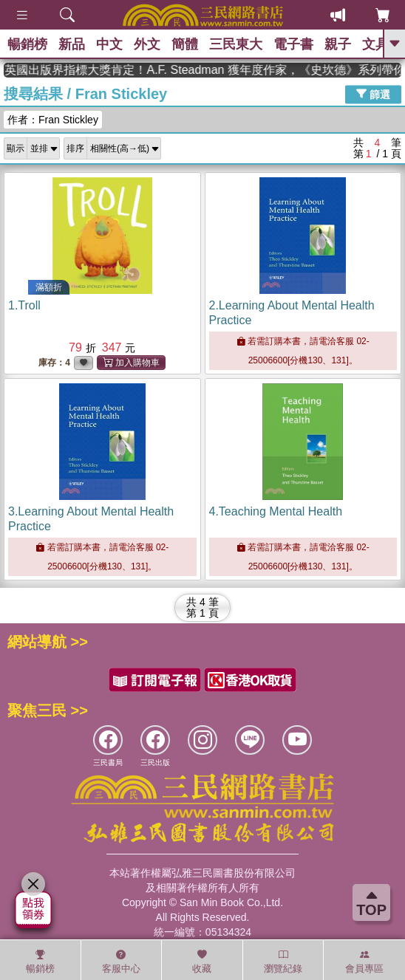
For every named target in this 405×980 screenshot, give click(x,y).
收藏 (202, 962)
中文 (109, 44)
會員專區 (364, 962)
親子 (338, 44)
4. (276, 511)
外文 (147, 44)
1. (24, 305)
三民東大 (236, 44)
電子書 (293, 44)
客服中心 (121, 962)
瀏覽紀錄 (283, 962)
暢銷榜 (27, 44)
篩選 (373, 94)
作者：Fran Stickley (53, 120)
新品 (72, 44)
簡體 (185, 44)
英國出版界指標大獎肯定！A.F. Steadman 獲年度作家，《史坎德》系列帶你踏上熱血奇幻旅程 (217, 70)
